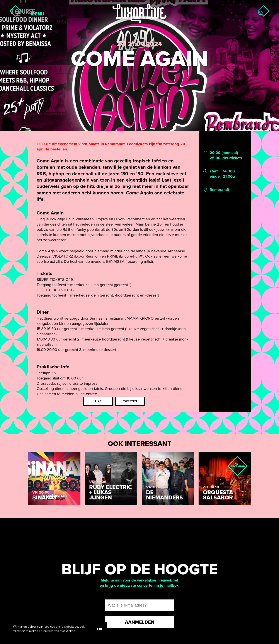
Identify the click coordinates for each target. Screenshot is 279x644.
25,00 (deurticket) (226, 158)
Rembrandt (219, 190)
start (214, 171)
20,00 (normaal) (224, 153)
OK (100, 629)
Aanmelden (140, 622)
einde (215, 176)
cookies (50, 627)
